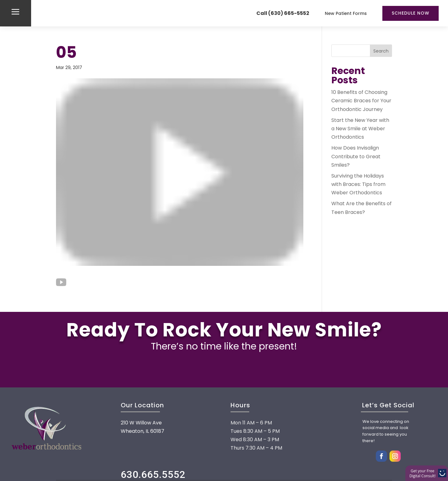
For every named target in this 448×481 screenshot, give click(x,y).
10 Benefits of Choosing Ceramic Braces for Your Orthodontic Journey (361, 101)
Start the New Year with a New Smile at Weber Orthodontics (360, 129)
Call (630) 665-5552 (283, 13)
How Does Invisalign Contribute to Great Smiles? (356, 156)
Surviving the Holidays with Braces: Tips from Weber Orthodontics (358, 184)
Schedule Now (411, 13)
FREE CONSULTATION (224, 369)
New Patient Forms (346, 13)
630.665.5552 (153, 474)
